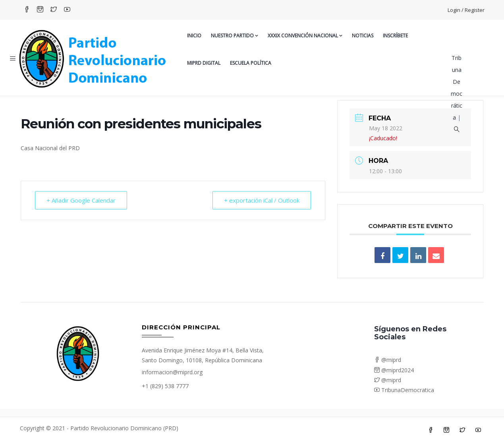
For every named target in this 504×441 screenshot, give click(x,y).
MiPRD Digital (204, 63)
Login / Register (466, 10)
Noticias (363, 36)
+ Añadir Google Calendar (81, 200)
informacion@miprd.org (172, 372)
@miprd (388, 360)
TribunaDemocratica (404, 390)
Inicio (194, 36)
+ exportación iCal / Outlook (262, 200)
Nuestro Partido (235, 36)
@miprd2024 (394, 370)
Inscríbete (395, 36)
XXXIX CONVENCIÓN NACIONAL (305, 36)
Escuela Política (251, 63)
